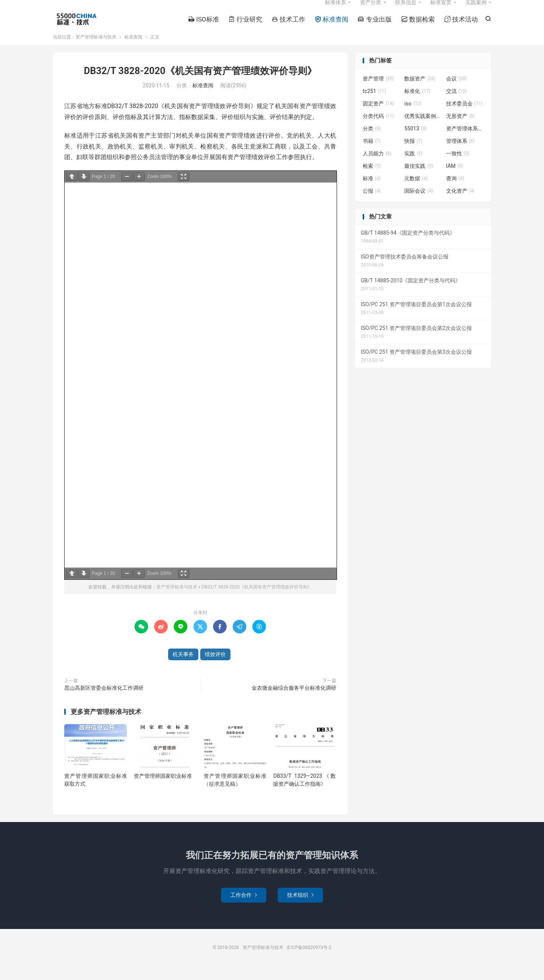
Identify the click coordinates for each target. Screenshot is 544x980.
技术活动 (461, 27)
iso (413, 116)
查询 (455, 190)
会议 (457, 91)
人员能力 (377, 166)
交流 (457, 103)
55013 (415, 141)
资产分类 (371, 10)
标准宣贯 (441, 10)
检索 (372, 178)
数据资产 (420, 91)
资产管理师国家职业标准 (163, 788)
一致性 (458, 166)
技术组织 (300, 907)
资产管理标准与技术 (76, 27)
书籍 (372, 153)
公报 (372, 203)
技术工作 (288, 27)
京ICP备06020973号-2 (309, 959)
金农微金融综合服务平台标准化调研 (294, 700)
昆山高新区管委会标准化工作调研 (104, 700)
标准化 (417, 103)
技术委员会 (464, 116)
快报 (413, 153)
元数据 (416, 190)
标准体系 (335, 10)
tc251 (374, 103)
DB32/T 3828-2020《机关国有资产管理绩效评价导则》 (200, 83)
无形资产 (461, 128)
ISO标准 (204, 27)
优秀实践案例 (423, 128)
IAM (455, 178)
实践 (413, 166)
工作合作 (244, 907)
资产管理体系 (465, 141)
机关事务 (183, 666)
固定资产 (378, 116)
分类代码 (378, 128)
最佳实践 (419, 178)
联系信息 (406, 10)
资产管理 (378, 91)
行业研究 (245, 27)
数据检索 (418, 27)
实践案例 (476, 10)
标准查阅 (331, 27)
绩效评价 (215, 666)
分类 (372, 141)
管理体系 (461, 153)
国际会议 (419, 203)
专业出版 (375, 27)
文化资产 (461, 203)
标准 (372, 190)
